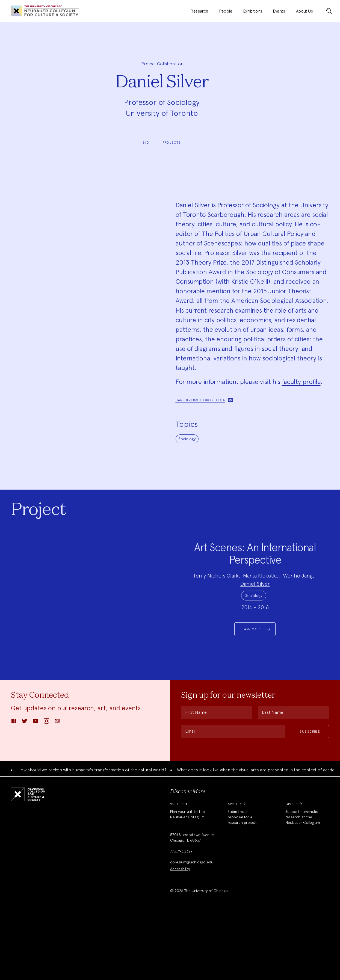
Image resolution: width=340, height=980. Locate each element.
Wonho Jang (298, 608)
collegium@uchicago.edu (192, 927)
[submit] (329, 11)
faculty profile (301, 382)
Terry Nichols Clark (216, 608)
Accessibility (180, 934)
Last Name (273, 777)
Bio (146, 143)
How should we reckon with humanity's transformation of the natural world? (92, 835)
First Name (196, 777)
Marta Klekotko (261, 608)
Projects (172, 143)
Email (190, 796)
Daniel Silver (255, 616)
